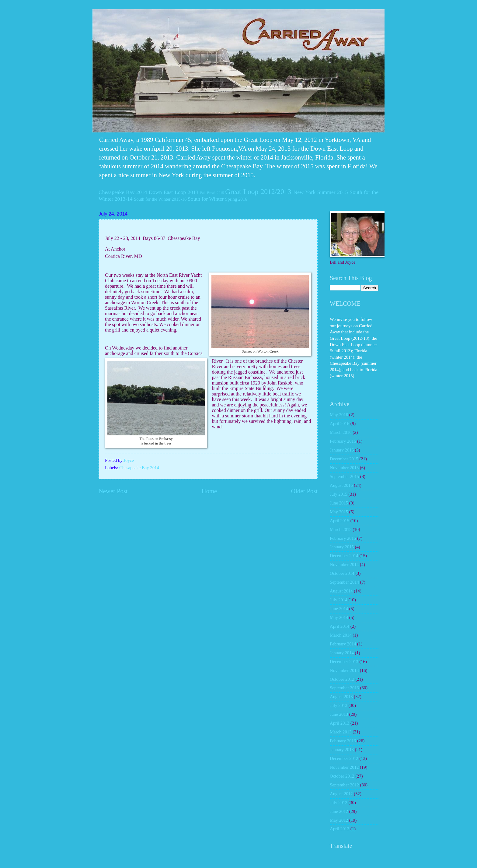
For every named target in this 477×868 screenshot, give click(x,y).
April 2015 (339, 521)
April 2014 (339, 626)
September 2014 (344, 582)
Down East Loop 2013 (174, 192)
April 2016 (339, 423)
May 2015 (339, 512)
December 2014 (344, 556)
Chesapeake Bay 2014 (123, 192)
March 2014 (341, 635)
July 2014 (339, 600)
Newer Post (113, 491)
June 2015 (339, 503)
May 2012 (339, 820)
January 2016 (342, 450)
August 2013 (341, 697)
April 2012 (339, 829)
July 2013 (339, 705)
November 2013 (344, 670)
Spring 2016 (236, 199)
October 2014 (342, 573)
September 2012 (344, 785)
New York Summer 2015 (320, 192)
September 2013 (344, 688)
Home (209, 491)
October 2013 (342, 679)
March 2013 (341, 732)
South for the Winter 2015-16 (160, 199)
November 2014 (344, 564)
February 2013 (343, 741)
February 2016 (343, 441)
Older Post (304, 491)
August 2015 (341, 485)
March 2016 (341, 432)
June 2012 (339, 811)
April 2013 (339, 723)
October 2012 (342, 776)
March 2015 (341, 529)
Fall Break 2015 (212, 193)
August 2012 (341, 794)
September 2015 (344, 476)
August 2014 (341, 591)
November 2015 (344, 468)
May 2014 (339, 617)
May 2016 (339, 415)
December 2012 (344, 758)
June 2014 (339, 609)
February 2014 (343, 644)
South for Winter (206, 199)
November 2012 (344, 767)
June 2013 (339, 714)
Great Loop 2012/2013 (258, 192)
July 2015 (339, 494)
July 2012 (339, 803)
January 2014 (342, 653)
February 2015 (343, 538)
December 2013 (344, 662)
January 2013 (342, 750)
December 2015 (344, 459)
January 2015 (342, 547)
